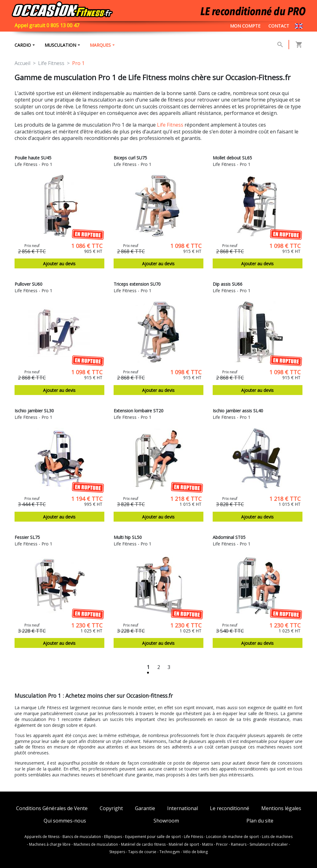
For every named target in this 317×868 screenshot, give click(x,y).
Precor (222, 844)
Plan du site (260, 821)
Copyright (111, 808)
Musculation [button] (60, 45)
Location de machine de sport (232, 837)
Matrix (208, 844)
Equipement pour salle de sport (153, 837)
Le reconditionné (230, 808)
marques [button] (100, 45)
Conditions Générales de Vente (52, 808)
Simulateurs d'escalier (269, 844)
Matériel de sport (184, 844)
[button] (280, 45)
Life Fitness (170, 125)
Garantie (145, 808)
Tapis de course (142, 852)
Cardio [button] (23, 45)
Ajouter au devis (59, 264)
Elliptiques (113, 837)
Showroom (166, 821)
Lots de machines (277, 837)
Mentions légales (281, 808)
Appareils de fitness (42, 837)
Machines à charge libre (50, 844)
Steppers (117, 852)
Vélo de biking (195, 852)
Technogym (170, 852)
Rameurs (239, 844)
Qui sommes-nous (65, 821)
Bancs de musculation (82, 837)
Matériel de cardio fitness (143, 844)
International (182, 808)
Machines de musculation (96, 844)
